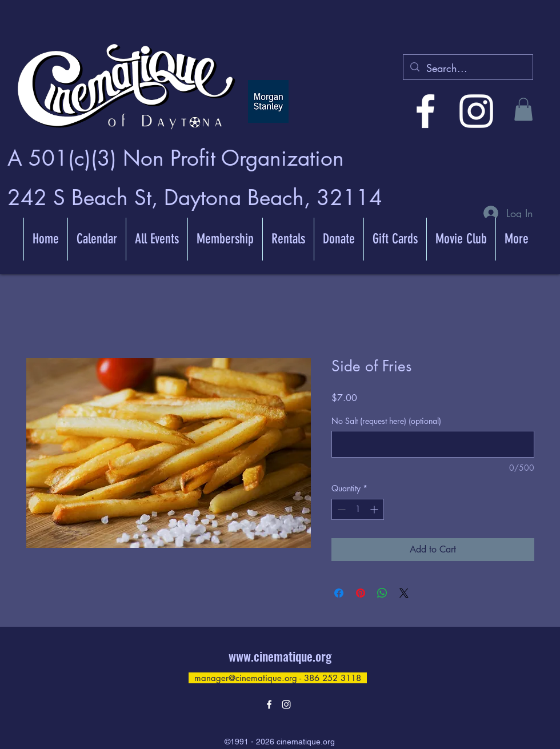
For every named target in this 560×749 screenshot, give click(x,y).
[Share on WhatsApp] (382, 593)
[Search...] (467, 69)
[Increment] (375, 509)
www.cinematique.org (280, 656)
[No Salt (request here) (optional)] (433, 444)
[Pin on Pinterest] (361, 593)
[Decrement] (340, 509)
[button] (523, 109)
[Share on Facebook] (339, 593)
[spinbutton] (358, 509)
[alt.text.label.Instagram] (476, 111)
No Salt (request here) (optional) (386, 421)
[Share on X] (404, 593)
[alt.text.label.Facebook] (425, 111)
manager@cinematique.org (246, 678)
